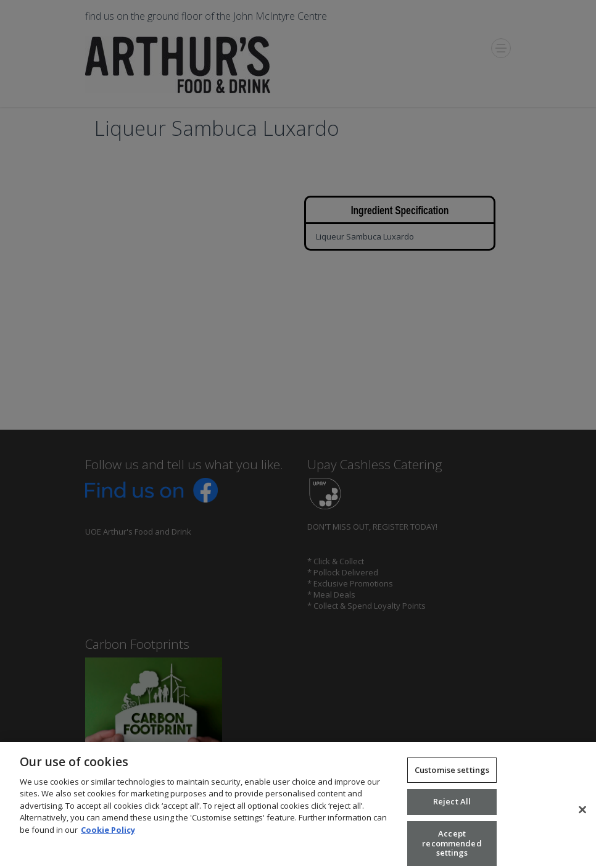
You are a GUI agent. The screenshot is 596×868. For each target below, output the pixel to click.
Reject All (452, 806)
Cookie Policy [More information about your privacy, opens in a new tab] (108, 834)
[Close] (582, 814)
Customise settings (452, 774)
